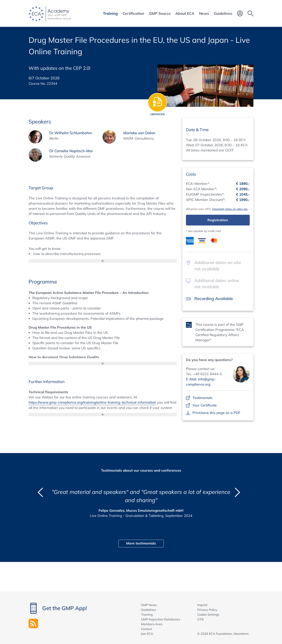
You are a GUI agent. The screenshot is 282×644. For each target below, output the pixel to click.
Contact (147, 629)
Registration (218, 220)
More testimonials (141, 543)
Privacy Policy (207, 610)
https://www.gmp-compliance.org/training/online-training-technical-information (92, 402)
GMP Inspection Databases (160, 619)
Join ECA (147, 634)
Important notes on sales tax (230, 209)
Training (147, 614)
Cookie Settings (208, 614)
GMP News (149, 605)
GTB (200, 619)
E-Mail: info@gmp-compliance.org (201, 382)
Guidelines (148, 610)
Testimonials (202, 398)
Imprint (202, 605)
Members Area (152, 624)
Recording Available (214, 298)
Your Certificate (204, 405)
